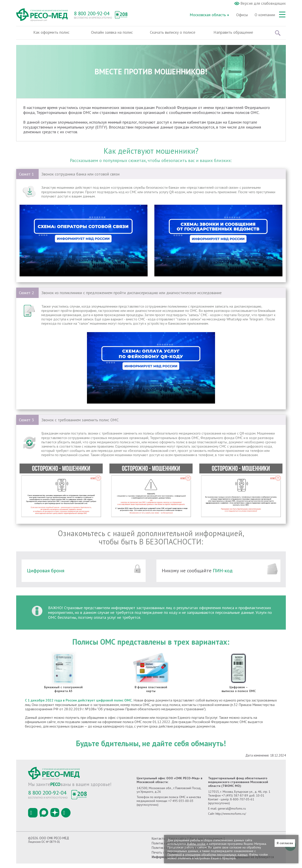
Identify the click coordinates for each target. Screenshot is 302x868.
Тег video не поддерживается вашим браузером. (84, 245)
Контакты (159, 843)
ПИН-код (222, 575)
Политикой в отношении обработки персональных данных (208, 855)
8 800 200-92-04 (92, 13)
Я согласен (285, 843)
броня (58, 575)
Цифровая (39, 575)
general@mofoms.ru (232, 813)
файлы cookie (196, 844)
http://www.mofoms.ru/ (231, 818)
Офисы (242, 15)
